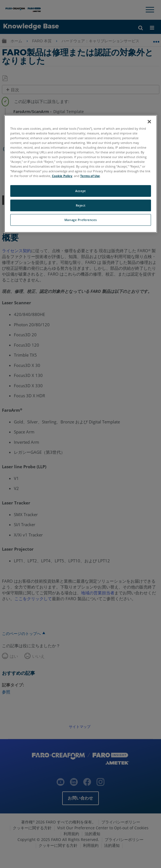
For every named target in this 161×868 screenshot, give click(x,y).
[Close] (149, 122)
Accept (80, 191)
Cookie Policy (62, 176)
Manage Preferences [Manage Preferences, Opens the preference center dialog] (80, 220)
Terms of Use (90, 176)
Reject (80, 205)
